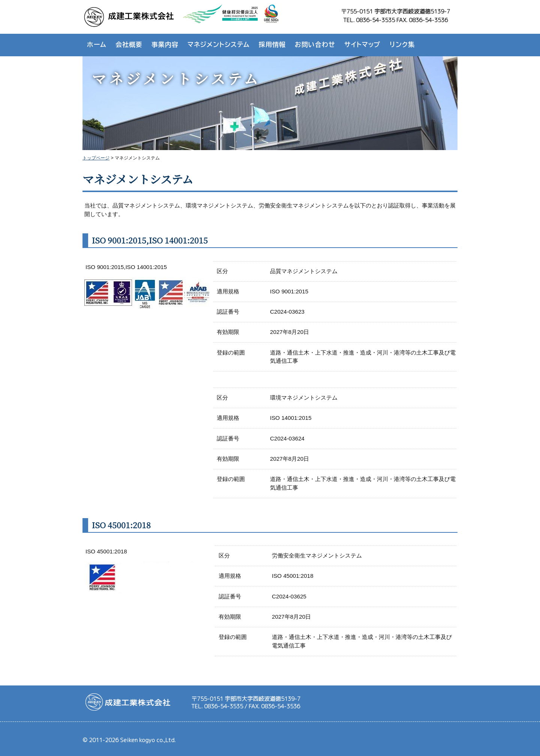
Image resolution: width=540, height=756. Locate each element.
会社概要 (129, 44)
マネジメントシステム (219, 44)
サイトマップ (362, 44)
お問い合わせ (315, 44)
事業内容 (165, 44)
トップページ (96, 158)
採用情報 (272, 44)
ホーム (97, 44)
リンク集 (402, 44)
